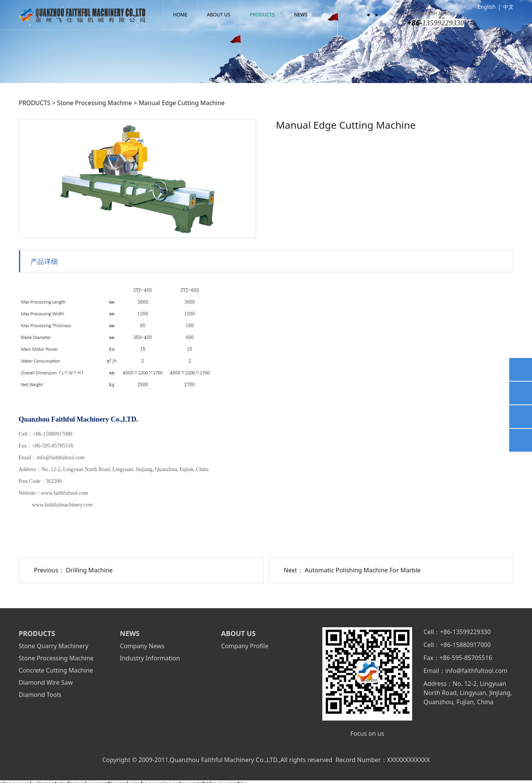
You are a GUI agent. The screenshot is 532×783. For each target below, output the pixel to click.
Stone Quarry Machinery (53, 646)
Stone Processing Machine (95, 103)
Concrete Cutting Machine (56, 670)
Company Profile (245, 646)
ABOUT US (219, 15)
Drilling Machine (89, 570)
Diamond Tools (40, 695)
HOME (180, 15)
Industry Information (150, 658)
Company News (142, 646)
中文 (508, 7)
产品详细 (44, 261)
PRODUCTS (262, 15)
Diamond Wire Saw (46, 682)
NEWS (301, 15)
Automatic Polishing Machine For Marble (363, 570)
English (487, 7)
